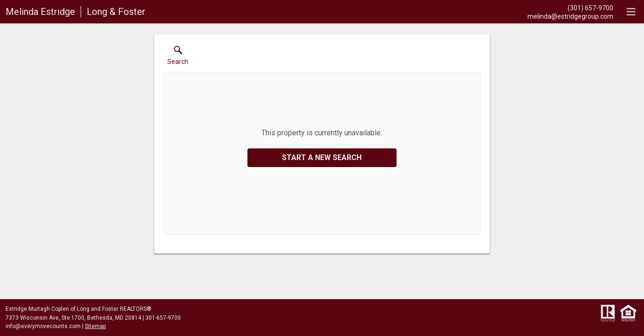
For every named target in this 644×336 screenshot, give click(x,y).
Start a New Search (322, 157)
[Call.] (570, 7)
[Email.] (570, 16)
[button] (178, 57)
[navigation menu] (631, 12)
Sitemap (95, 326)
